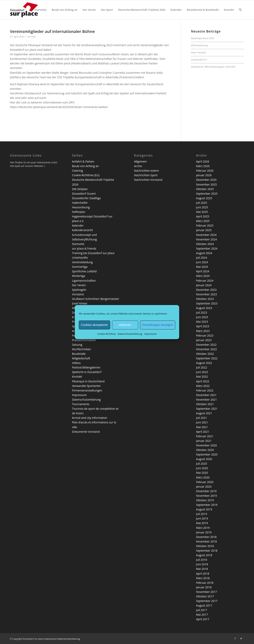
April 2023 (203, 326)
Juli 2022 (202, 367)
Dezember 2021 (206, 395)
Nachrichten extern (146, 171)
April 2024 (203, 271)
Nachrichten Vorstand (148, 180)
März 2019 (203, 528)
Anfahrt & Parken (83, 161)
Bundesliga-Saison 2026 (202, 38)
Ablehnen (125, 325)
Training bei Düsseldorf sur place (93, 253)
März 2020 (203, 477)
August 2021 (204, 413)
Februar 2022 (205, 390)
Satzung (77, 345)
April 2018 (203, 574)
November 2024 (206, 239)
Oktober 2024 (205, 244)
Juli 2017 (202, 610)
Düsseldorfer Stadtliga (86, 198)
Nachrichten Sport (146, 175)
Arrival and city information (90, 418)
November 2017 (206, 592)
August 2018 (204, 555)
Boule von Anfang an (85, 166)
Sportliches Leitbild (84, 271)
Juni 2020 (202, 468)
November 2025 (206, 184)
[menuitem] (41, 10)
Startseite (78, 244)
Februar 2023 (205, 335)
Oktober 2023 (205, 299)
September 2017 (207, 601)
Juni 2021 (202, 422)
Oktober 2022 (205, 354)
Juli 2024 (202, 258)
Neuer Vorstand (198, 53)
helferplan (79, 212)
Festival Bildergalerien (86, 367)
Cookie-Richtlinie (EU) (86, 175)
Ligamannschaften (84, 281)
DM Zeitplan (80, 189)
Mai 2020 (202, 473)
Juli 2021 (202, 418)
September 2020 (207, 454)
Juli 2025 (202, 203)
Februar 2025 (205, 225)
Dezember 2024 (206, 235)
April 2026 (203, 161)
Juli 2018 (202, 560)
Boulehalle (79, 354)
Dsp (34, 37)
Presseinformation (84, 340)
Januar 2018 (204, 587)
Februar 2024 (205, 281)
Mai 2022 (202, 377)
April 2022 (203, 381)
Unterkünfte (80, 258)
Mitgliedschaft (81, 358)
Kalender (78, 225)
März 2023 (203, 331)
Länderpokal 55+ (199, 60)
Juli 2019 (202, 514)
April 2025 (203, 216)
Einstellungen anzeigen (158, 325)
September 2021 (207, 409)
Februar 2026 (205, 171)
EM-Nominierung (199, 45)
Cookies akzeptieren (94, 325)
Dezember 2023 (206, 290)
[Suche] (240, 10)
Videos (76, 363)
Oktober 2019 (205, 500)
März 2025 (203, 221)
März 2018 (203, 578)
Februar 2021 (205, 436)
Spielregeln (79, 290)
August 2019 (204, 509)
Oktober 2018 (205, 546)
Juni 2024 (202, 262)
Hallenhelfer (80, 203)
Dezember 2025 (206, 180)
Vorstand (78, 294)
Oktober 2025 (205, 189)
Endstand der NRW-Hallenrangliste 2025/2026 (213, 67)
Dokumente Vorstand (86, 432)
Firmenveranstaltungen (87, 390)
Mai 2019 (202, 523)
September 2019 (207, 505)
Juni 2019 (202, 518)
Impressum (151, 334)
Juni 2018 (202, 564)
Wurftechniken (82, 349)
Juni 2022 (202, 372)
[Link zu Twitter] (241, 638)
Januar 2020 (204, 487)
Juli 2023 (202, 312)
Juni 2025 (202, 207)
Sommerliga (80, 267)
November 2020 (206, 445)
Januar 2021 (204, 441)
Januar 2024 (204, 285)
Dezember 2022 (206, 345)
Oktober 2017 (205, 596)
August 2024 (204, 253)
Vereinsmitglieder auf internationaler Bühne (52, 31)
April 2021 (203, 432)
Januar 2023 (204, 340)
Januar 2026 (204, 175)
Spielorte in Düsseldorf (87, 372)
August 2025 (204, 198)
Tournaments (81, 404)
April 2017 (203, 619)
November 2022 (206, 349)
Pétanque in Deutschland (88, 381)
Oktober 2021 (205, 404)
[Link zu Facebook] (235, 638)
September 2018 (207, 551)
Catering (77, 171)
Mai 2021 (202, 427)
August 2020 (204, 459)
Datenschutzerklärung (130, 334)
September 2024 (207, 248)
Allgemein (140, 161)
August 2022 (204, 363)
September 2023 (207, 303)
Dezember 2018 (206, 537)
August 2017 (204, 605)
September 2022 (207, 358)
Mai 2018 (202, 569)
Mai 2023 (202, 322)
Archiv (138, 166)
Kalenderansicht (82, 230)
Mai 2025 (202, 212)
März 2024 (203, 276)
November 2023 (206, 294)
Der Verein (79, 285)
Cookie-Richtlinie (106, 334)
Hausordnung (81, 207)
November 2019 (206, 496)
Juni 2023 (202, 317)
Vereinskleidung (82, 262)
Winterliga (79, 276)
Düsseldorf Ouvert (84, 194)
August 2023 (204, 308)
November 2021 (206, 400)
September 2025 (207, 194)
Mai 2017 (202, 615)
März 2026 (203, 166)
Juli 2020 (202, 464)
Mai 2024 (202, 267)
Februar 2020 (205, 482)
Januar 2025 (204, 230)
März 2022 (203, 386)
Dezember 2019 (206, 491)
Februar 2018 (205, 583)
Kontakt (77, 377)
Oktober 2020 (205, 450)
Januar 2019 (204, 532)
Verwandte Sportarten (86, 386)
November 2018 (206, 541)
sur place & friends (84, 248)
